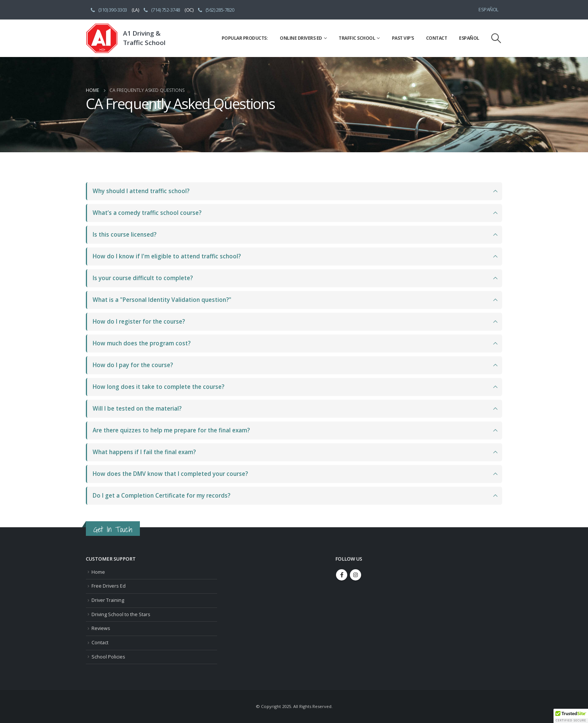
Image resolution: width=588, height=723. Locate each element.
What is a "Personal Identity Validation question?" (162, 300)
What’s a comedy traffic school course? (147, 213)
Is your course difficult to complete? (143, 278)
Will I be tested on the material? (137, 409)
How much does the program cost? (142, 343)
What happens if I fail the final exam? (144, 452)
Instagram (355, 575)
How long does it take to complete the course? (158, 387)
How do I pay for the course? (133, 365)
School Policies (108, 657)
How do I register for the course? (139, 322)
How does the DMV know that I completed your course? (170, 474)
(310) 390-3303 (108, 10)
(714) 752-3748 (161, 10)
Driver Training (108, 600)
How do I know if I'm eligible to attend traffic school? (167, 256)
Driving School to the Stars (121, 614)
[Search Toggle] (496, 38)
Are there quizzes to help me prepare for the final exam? (171, 430)
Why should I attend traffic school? (141, 191)
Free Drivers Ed (109, 586)
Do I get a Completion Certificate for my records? (161, 496)
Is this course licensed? (124, 235)
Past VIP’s (403, 38)
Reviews (101, 628)
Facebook (342, 575)
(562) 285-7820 (216, 10)
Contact (437, 38)
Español (488, 10)
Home (98, 572)
